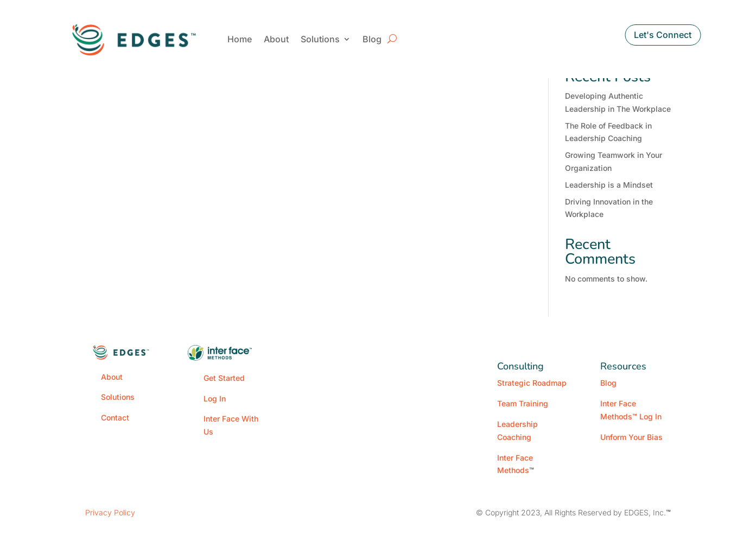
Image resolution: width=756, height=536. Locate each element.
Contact (115, 417)
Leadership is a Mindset (609, 185)
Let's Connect (663, 35)
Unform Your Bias (631, 437)
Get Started (224, 378)
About (276, 39)
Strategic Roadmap (532, 383)
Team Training (523, 403)
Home (240, 39)
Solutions (320, 39)
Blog (372, 39)
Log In (215, 398)
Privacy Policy (110, 512)
